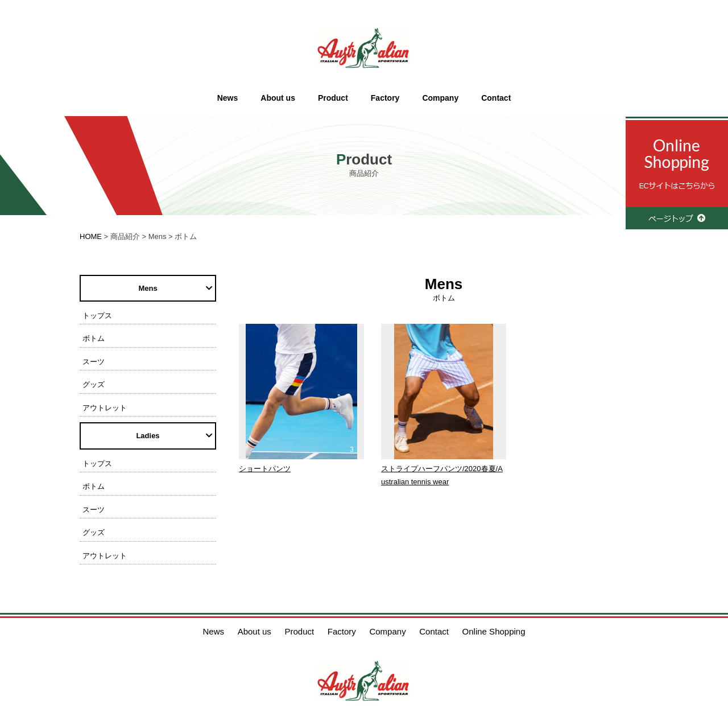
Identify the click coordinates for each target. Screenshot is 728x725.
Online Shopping (494, 631)
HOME (91, 236)
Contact (496, 98)
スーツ (94, 362)
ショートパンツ (265, 469)
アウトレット (105, 408)
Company (440, 98)
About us (278, 98)
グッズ (94, 384)
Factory (385, 98)
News (228, 98)
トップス (97, 316)
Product (333, 98)
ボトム (94, 338)
